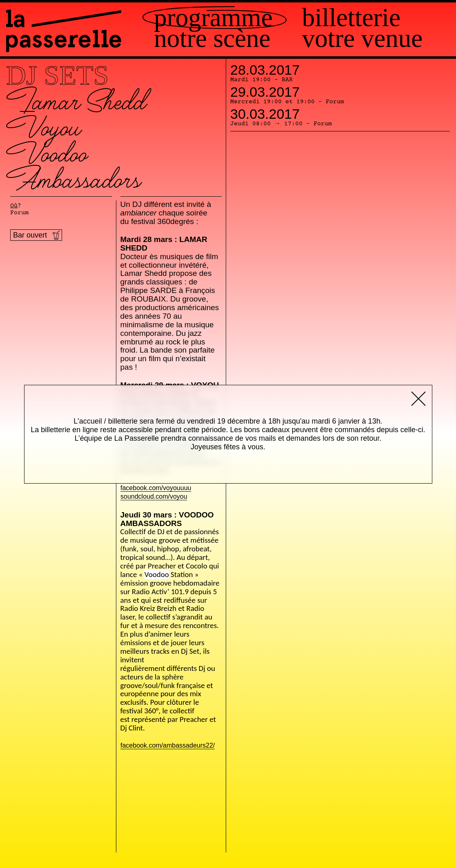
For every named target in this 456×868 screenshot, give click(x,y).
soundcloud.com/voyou (154, 497)
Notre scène (212, 39)
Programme (213, 18)
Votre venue (363, 39)
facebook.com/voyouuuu (156, 488)
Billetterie (351, 18)
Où (14, 206)
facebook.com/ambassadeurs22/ (168, 746)
